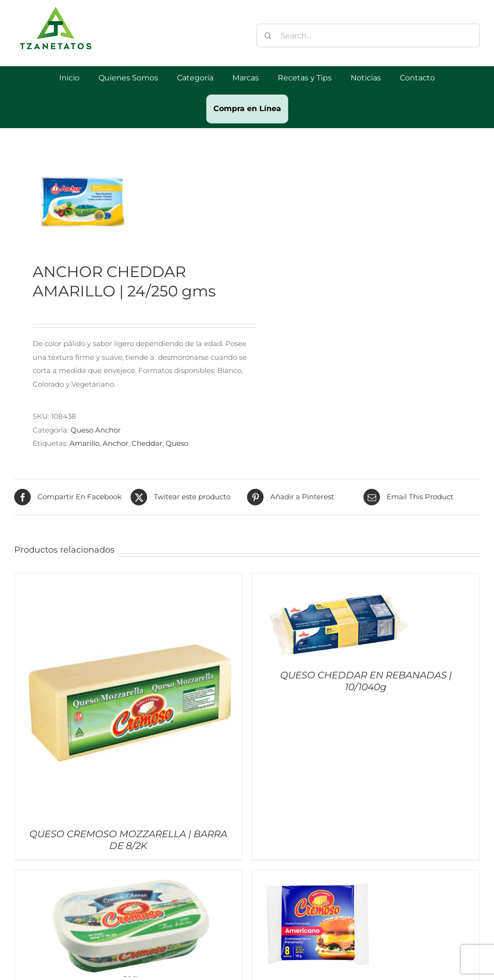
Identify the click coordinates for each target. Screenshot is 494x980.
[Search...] (368, 35)
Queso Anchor (96, 430)
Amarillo (84, 443)
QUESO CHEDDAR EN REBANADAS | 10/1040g (366, 681)
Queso (177, 443)
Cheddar (147, 443)
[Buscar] (268, 35)
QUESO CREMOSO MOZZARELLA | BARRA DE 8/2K (128, 840)
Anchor (115, 443)
